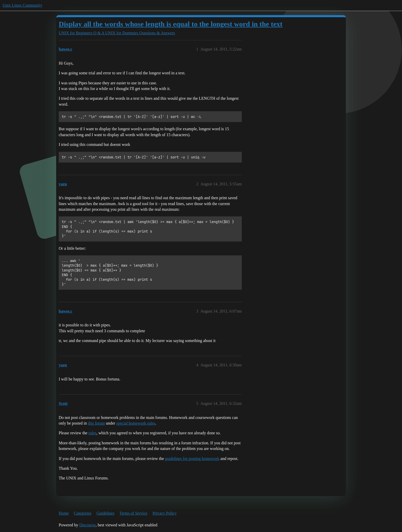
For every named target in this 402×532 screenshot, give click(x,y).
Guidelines (105, 513)
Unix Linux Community (22, 5)
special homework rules (136, 423)
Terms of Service (133, 513)
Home (64, 513)
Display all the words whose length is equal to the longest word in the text (171, 24)
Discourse (87, 525)
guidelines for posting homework (192, 459)
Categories (83, 513)
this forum (96, 423)
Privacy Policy (165, 513)
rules (92, 433)
